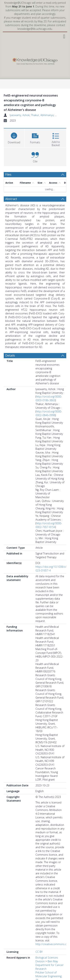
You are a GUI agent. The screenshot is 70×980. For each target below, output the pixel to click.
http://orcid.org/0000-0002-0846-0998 (49, 413)
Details (10, 355)
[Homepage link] (35, 60)
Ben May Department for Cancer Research (49, 965)
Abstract (11, 199)
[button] (35, 137)
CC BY (39, 952)
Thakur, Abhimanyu (42, 115)
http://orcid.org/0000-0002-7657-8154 (49, 525)
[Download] (14, 137)
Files (8, 174)
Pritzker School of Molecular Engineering (49, 974)
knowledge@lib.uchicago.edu (35, 29)
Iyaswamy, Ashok (20, 115)
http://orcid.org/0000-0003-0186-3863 (49, 398)
